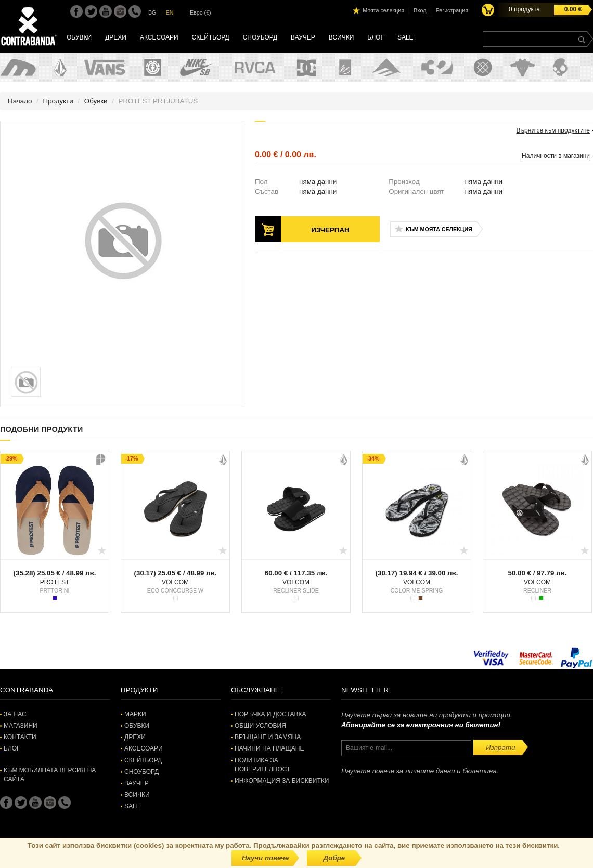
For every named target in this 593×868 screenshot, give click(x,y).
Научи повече (265, 858)
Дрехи (116, 37)
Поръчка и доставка (270, 714)
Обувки (79, 37)
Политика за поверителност (262, 765)
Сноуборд (260, 37)
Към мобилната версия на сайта (50, 775)
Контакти (20, 737)
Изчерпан (330, 230)
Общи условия (260, 726)
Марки (135, 714)
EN (170, 12)
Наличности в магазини (556, 156)
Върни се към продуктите (553, 130)
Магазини (21, 726)
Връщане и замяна (268, 737)
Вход (420, 10)
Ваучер (303, 37)
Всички (341, 37)
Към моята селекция (439, 229)
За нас (15, 714)
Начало (20, 101)
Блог (376, 37)
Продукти (58, 101)
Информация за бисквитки (282, 781)
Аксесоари (159, 37)
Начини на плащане (269, 748)
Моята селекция (383, 10)
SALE (405, 37)
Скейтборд (211, 37)
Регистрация (452, 10)
